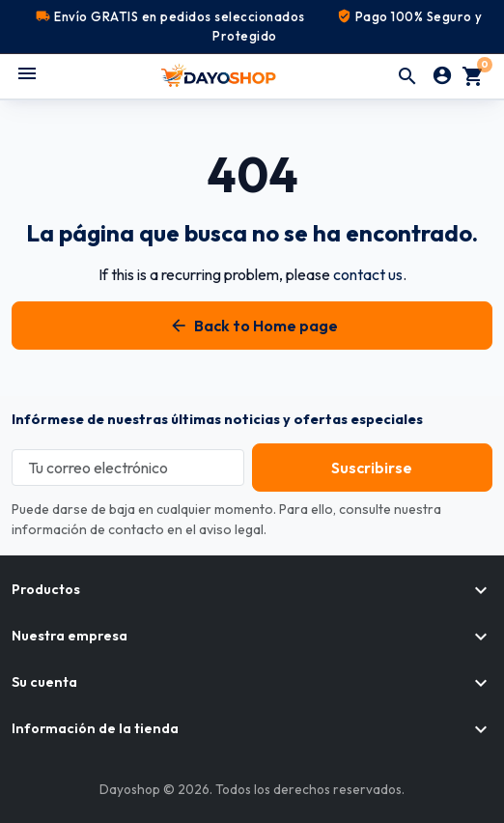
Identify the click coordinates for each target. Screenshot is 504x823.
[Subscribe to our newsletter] (372, 468)
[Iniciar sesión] (442, 76)
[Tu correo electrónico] (128, 468)
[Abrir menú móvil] (27, 73)
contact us (368, 274)
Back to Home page (252, 326)
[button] (407, 76)
